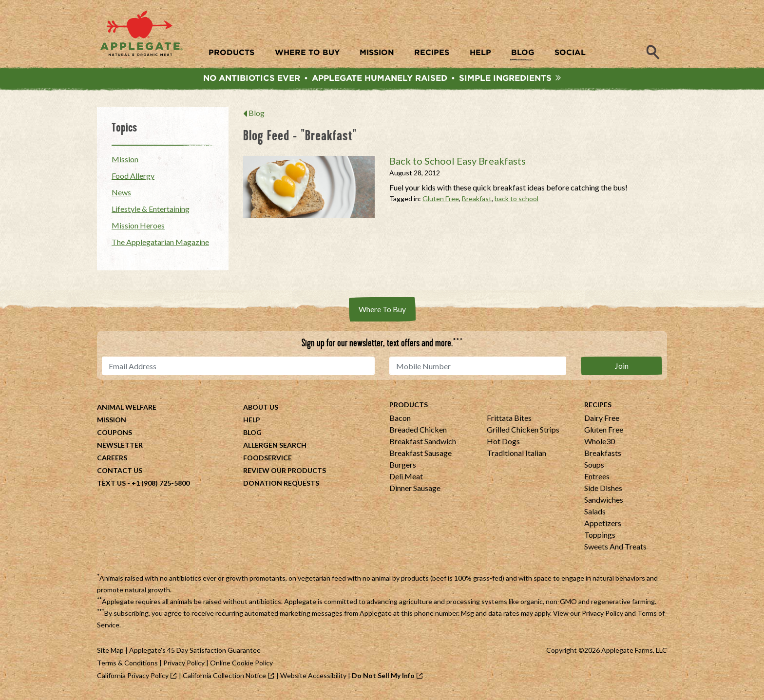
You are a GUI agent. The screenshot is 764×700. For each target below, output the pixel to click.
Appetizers (603, 525)
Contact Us (120, 473)
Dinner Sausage (415, 490)
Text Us (111, 485)
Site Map (110, 653)
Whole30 (600, 444)
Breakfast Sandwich (423, 444)
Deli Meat (406, 479)
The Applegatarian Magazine (160, 244)
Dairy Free (602, 420)
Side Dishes (603, 490)
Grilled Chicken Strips (523, 432)
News (121, 195)
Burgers (403, 467)
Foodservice (267, 460)
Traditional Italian (516, 455)
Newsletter (120, 447)
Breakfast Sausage (420, 455)
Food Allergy (133, 178)
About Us (261, 409)
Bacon (400, 420)
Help (252, 422)
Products (409, 407)
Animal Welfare (127, 409)
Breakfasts (603, 455)
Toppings (600, 537)
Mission (125, 161)
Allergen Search (275, 447)
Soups (594, 467)
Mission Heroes (138, 228)
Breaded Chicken (418, 432)
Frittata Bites (509, 420)
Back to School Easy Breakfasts (458, 163)
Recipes (598, 407)
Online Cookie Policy (241, 665)
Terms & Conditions (127, 665)
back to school (516, 201)
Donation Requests (281, 485)
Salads (595, 514)
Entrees (597, 479)
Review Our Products (285, 473)
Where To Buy (382, 312)
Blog (257, 115)
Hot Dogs (503, 444)
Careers (112, 460)
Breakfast (477, 201)
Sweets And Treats (615, 549)
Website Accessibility (313, 678)
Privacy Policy (602, 615)
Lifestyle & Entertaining (151, 211)
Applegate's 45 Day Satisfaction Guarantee (195, 653)
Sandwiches (604, 502)
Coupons (115, 435)
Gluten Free (441, 201)
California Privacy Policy (133, 678)
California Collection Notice (224, 678)
